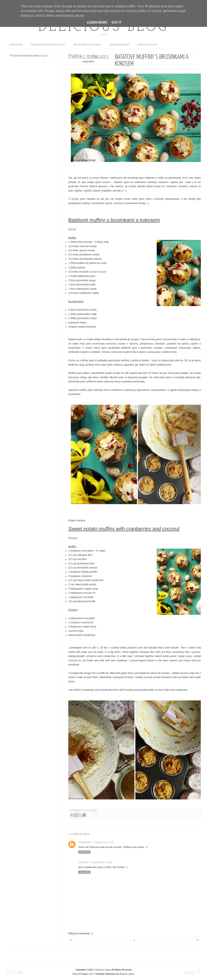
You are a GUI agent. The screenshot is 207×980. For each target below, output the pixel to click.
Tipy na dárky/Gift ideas (87, 45)
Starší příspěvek (197, 940)
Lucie (85, 810)
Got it (116, 22)
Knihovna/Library (119, 45)
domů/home (16, 45)
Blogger (44, 56)
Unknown (84, 842)
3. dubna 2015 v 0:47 (103, 842)
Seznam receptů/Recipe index (48, 45)
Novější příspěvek (71, 940)
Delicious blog (103, 28)
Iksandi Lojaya (127, 974)
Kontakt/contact (148, 45)
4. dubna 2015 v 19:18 (101, 862)
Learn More (97, 22)
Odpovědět (84, 852)
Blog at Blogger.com (83, 974)
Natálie (83, 862)
